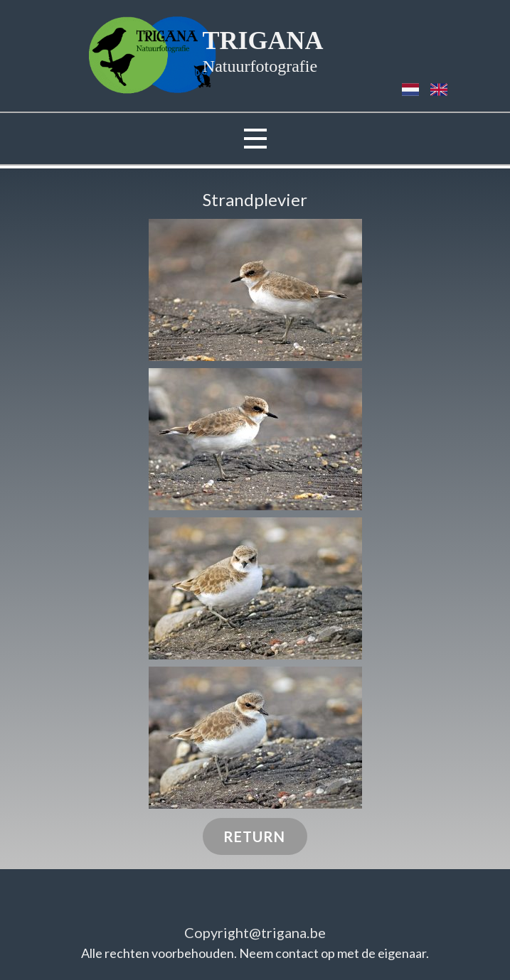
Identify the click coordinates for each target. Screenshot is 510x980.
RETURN (254, 836)
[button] (255, 290)
